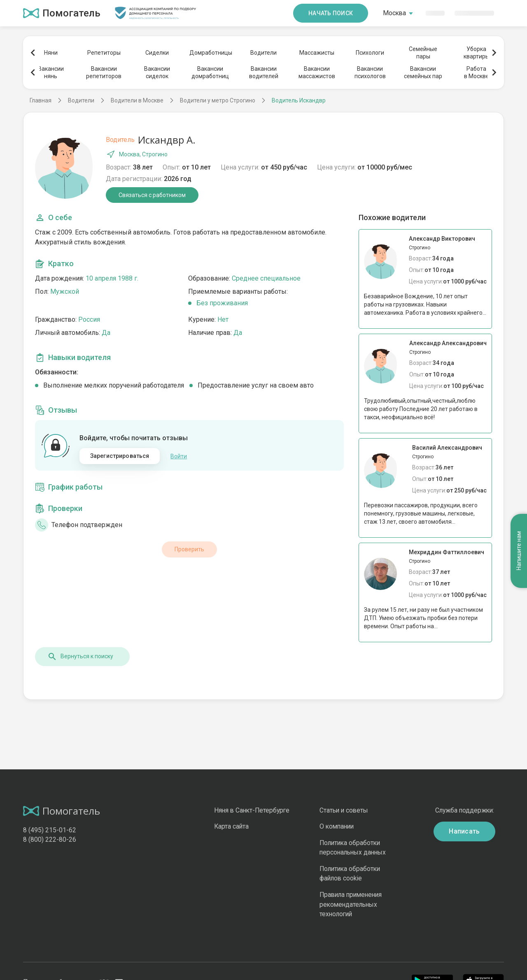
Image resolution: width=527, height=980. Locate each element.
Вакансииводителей (264, 72)
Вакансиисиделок (157, 72)
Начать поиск (331, 13)
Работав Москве (477, 72)
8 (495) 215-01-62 (50, 830)
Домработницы (210, 53)
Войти (179, 456)
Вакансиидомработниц (210, 72)
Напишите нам (519, 551)
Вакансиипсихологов (370, 72)
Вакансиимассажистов (317, 72)
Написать (464, 831)
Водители (263, 53)
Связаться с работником (152, 195)
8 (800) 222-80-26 (50, 840)
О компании (337, 826)
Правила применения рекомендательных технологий (351, 904)
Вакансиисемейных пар (423, 72)
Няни (51, 53)
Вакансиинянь (51, 72)
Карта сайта (231, 826)
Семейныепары (423, 53)
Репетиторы (104, 53)
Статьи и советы (344, 810)
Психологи (370, 53)
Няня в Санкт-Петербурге (252, 810)
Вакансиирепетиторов (104, 72)
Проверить (189, 549)
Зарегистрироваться (120, 456)
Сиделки (157, 53)
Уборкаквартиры (477, 53)
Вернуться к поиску (80, 657)
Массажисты (317, 53)
